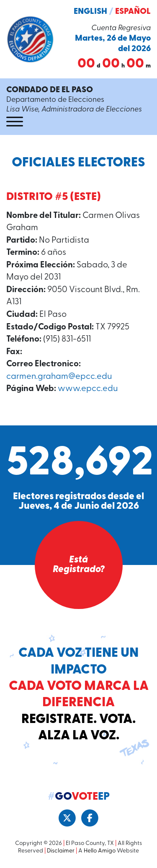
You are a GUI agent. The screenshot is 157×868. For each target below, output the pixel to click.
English (90, 12)
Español (133, 12)
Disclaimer (61, 851)
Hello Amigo (100, 851)
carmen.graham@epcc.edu (59, 377)
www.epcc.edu (88, 389)
